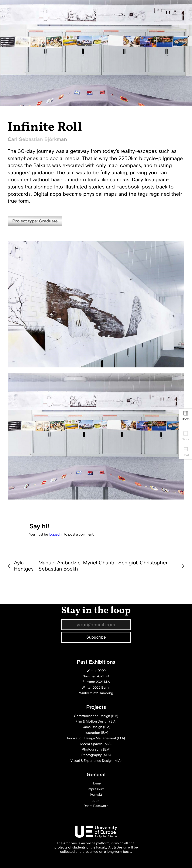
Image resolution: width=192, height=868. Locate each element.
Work (186, 436)
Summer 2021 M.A (96, 682)
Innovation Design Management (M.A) (96, 738)
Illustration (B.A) (96, 733)
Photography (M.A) (96, 755)
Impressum (96, 789)
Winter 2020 (96, 671)
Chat (186, 452)
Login (96, 800)
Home (186, 416)
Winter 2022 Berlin (96, 688)
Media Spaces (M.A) (96, 744)
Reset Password (96, 806)
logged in (56, 534)
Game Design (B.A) (96, 727)
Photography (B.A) (96, 749)
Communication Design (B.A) (96, 716)
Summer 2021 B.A (96, 676)
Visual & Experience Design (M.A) (96, 761)
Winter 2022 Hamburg (96, 693)
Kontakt (96, 795)
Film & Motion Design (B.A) (96, 721)
